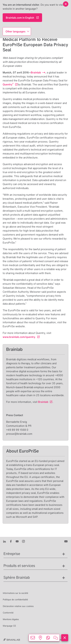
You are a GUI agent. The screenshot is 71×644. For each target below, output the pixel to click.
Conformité (8, 613)
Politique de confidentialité (15, 600)
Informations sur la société (15, 593)
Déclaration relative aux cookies (18, 606)
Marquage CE (9, 626)
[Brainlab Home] (11, 640)
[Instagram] (23, 541)
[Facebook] (11, 541)
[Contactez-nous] (66, 541)
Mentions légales (11, 619)
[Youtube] (17, 541)
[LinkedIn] (4, 541)
